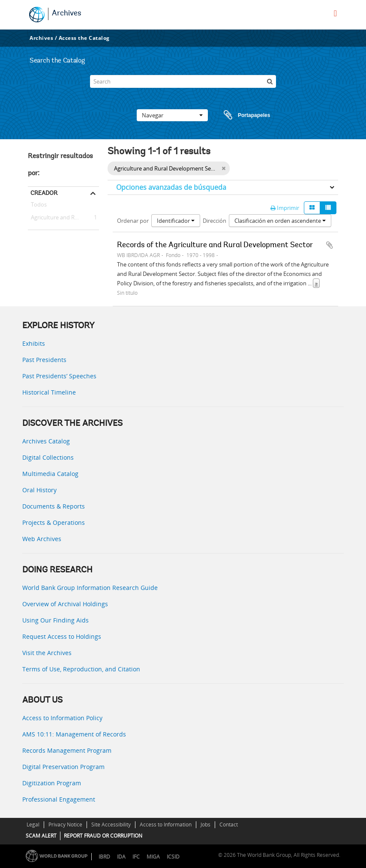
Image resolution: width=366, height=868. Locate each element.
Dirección (214, 221)
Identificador (176, 221)
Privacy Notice (65, 825)
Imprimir (285, 208)
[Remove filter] (223, 168)
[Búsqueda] (270, 81)
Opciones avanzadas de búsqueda (171, 187)
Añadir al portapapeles (330, 245)
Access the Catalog (84, 38)
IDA (121, 857)
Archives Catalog (46, 441)
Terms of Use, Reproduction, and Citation (81, 669)
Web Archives (42, 539)
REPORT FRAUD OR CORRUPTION (103, 836)
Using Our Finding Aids (55, 620)
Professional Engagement (59, 799)
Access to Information (166, 825)
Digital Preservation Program (63, 767)
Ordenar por (133, 221)
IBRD (104, 857)
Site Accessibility (111, 825)
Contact (229, 825)
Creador (44, 193)
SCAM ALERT (41, 836)
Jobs (205, 825)
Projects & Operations (54, 522)
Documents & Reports (54, 506)
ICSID (173, 857)
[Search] (183, 81)
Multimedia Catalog (50, 474)
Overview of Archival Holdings (65, 604)
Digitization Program (52, 783)
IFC (136, 857)
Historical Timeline (49, 392)
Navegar (172, 115)
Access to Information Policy (62, 718)
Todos (39, 206)
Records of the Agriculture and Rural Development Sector (215, 245)
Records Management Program (67, 750)
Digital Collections (48, 457)
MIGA (153, 857)
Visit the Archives (47, 653)
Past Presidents (44, 360)
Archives (67, 14)
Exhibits (34, 343)
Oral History (39, 490)
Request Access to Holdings (62, 636)
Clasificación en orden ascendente (280, 221)
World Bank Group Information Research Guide (90, 588)
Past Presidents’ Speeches (59, 376)
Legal (33, 825)
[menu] (335, 13)
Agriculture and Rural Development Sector (63, 218)
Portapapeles (239, 115)
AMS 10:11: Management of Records (74, 734)
